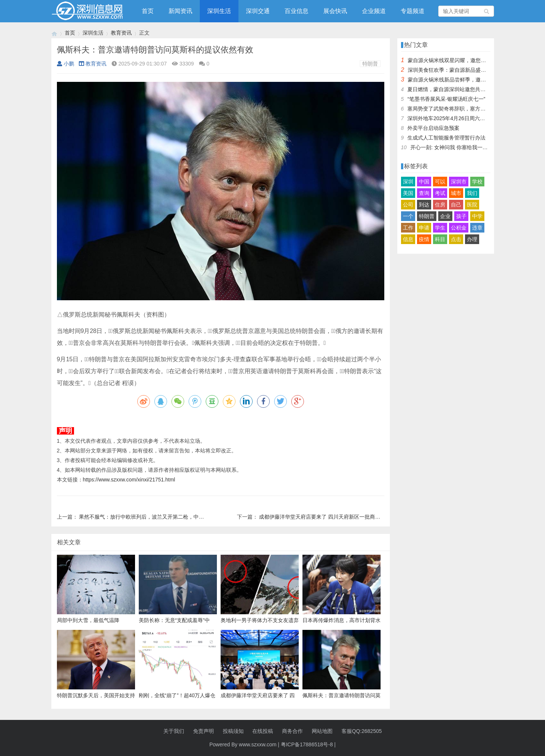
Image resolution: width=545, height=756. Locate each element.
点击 (456, 239)
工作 (408, 228)
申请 (424, 228)
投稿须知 (233, 731)
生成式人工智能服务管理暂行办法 (446, 138)
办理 (472, 239)
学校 (477, 182)
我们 (472, 193)
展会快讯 (335, 11)
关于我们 (174, 731)
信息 (408, 239)
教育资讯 (121, 33)
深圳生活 (219, 11)
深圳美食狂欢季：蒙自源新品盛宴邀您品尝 (457, 70)
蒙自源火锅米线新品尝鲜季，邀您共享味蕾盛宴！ (465, 80)
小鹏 (65, 64)
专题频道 (413, 11)
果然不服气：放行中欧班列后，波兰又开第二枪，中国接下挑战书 (154, 517)
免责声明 (203, 731)
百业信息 (296, 11)
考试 (440, 193)
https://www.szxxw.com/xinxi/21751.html (129, 480)
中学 (477, 216)
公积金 (459, 228)
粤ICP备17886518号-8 (307, 744)
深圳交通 (258, 11)
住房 (440, 205)
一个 (408, 216)
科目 (440, 239)
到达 (424, 205)
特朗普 (370, 64)
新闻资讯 (180, 11)
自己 (456, 205)
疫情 (424, 239)
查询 (424, 193)
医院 (472, 205)
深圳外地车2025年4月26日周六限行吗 (451, 118)
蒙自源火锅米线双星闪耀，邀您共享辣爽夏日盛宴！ (468, 60)
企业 (445, 216)
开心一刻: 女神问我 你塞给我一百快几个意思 (462, 147)
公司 (408, 205)
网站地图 (322, 731)
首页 (148, 11)
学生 (440, 228)
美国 (408, 193)
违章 (477, 228)
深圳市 (459, 182)
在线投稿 (263, 731)
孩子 (461, 216)
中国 (424, 182)
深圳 (408, 182)
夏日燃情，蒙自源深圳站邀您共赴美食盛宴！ (459, 89)
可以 (440, 182)
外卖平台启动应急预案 (433, 128)
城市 (456, 193)
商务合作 (292, 731)
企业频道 (374, 11)
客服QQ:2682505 (362, 731)
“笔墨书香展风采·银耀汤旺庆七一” (446, 99)
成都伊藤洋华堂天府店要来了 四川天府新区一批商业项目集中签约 (335, 517)
